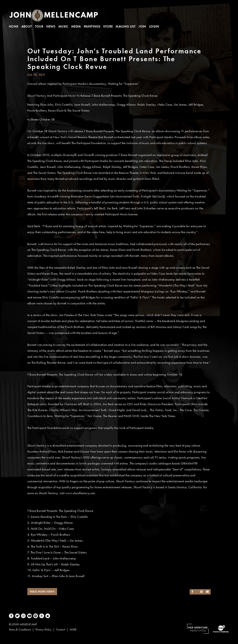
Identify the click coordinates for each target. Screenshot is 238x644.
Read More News (42, 592)
